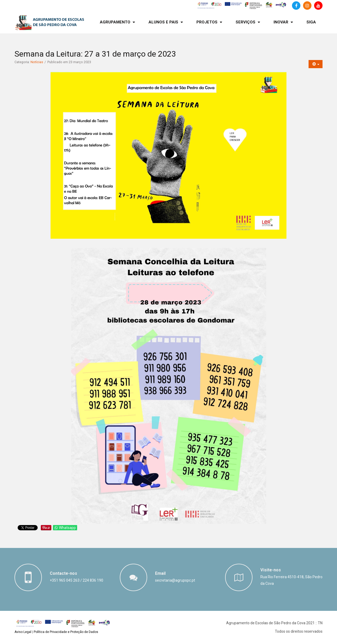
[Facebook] (296, 6)
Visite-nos (271, 570)
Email (160, 573)
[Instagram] (307, 6)
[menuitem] (117, 22)
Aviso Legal (23, 632)
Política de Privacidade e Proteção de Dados (66, 632)
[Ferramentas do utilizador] (316, 64)
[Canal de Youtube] (318, 6)
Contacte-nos (63, 573)
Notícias (37, 62)
